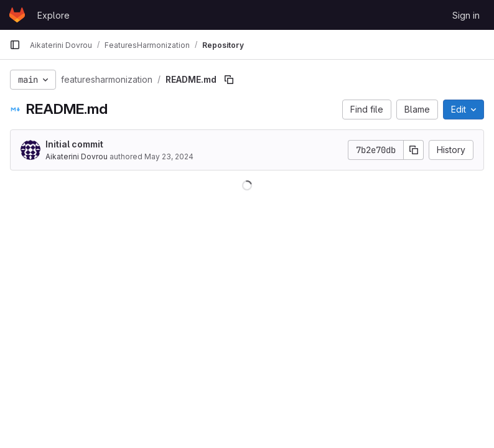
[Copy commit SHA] (414, 150)
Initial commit (74, 144)
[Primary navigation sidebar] (15, 45)
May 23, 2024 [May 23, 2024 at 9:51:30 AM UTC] (169, 156)
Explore (54, 15)
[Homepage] (17, 15)
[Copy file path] (229, 80)
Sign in (466, 15)
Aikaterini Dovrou (77, 156)
